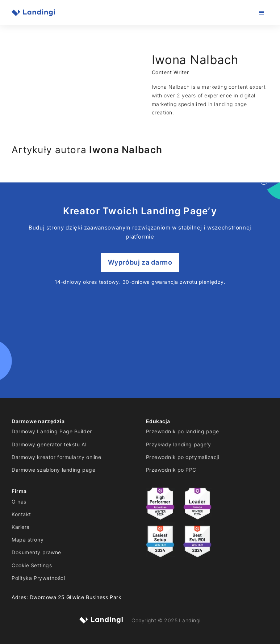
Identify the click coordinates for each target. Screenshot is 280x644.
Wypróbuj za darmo (140, 262)
